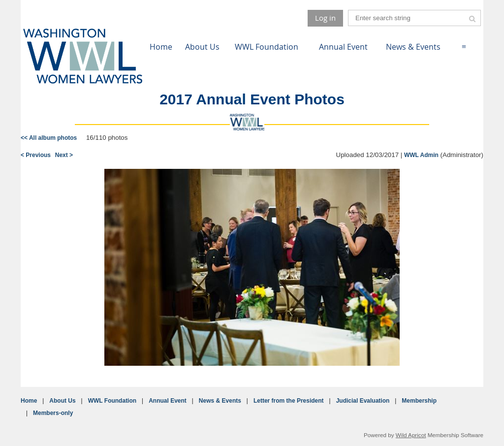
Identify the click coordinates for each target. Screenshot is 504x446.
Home (29, 401)
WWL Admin (421, 155)
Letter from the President (289, 401)
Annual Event (168, 401)
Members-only (53, 413)
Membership (419, 401)
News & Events (220, 401)
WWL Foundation (112, 401)
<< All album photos (49, 138)
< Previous (36, 155)
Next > (64, 155)
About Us (62, 401)
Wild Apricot (411, 435)
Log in (325, 18)
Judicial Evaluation (363, 401)
